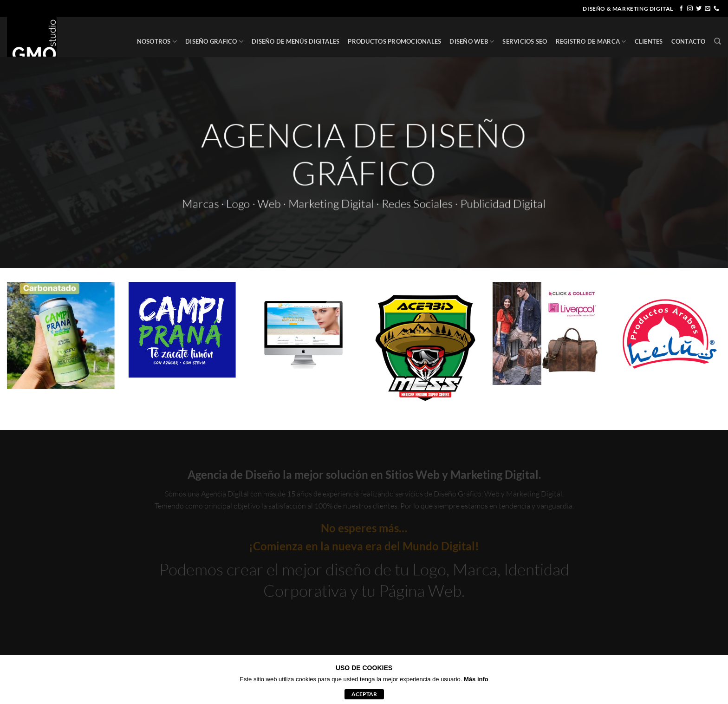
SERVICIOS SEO (525, 41)
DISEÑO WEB (472, 42)
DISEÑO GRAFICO (214, 42)
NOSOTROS (157, 42)
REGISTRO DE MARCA (591, 42)
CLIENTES (649, 41)
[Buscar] (718, 41)
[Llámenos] (716, 9)
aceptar (364, 694)
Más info (476, 679)
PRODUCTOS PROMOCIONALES (394, 41)
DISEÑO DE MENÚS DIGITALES (296, 41)
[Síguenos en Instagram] (690, 9)
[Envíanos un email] (708, 9)
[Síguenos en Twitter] (699, 9)
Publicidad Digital (509, 205)
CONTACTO (689, 41)
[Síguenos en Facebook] (681, 9)
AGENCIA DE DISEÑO (364, 132)
